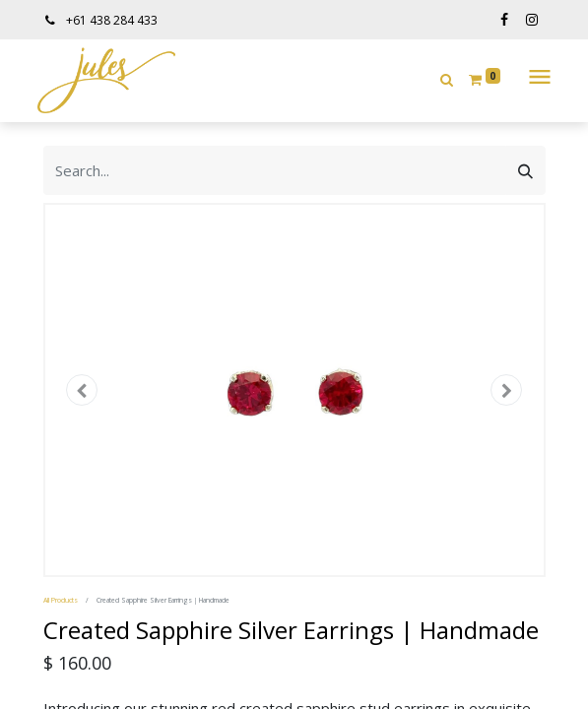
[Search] (525, 170)
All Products (61, 600)
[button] (447, 79)
